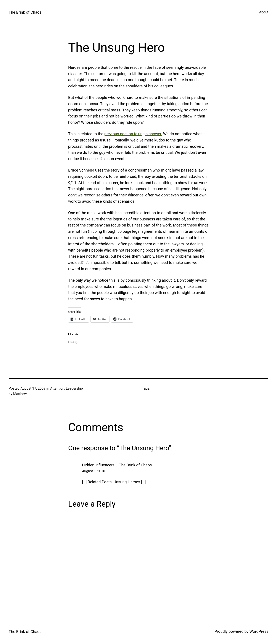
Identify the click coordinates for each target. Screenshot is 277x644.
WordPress (259, 631)
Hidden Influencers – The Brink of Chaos (117, 465)
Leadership (74, 388)
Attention (57, 388)
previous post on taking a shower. (133, 134)
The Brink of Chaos (25, 12)
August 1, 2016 (94, 471)
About (264, 12)
